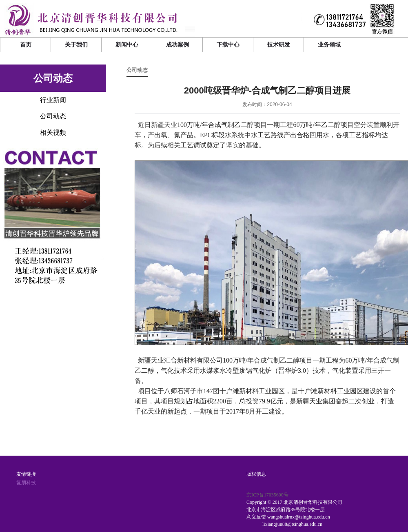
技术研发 (279, 45)
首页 (26, 45)
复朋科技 (26, 483)
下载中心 (228, 45)
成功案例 (177, 45)
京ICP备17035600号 (267, 495)
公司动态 (137, 70)
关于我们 (76, 45)
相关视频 (53, 132)
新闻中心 (127, 45)
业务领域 (329, 45)
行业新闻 (53, 100)
